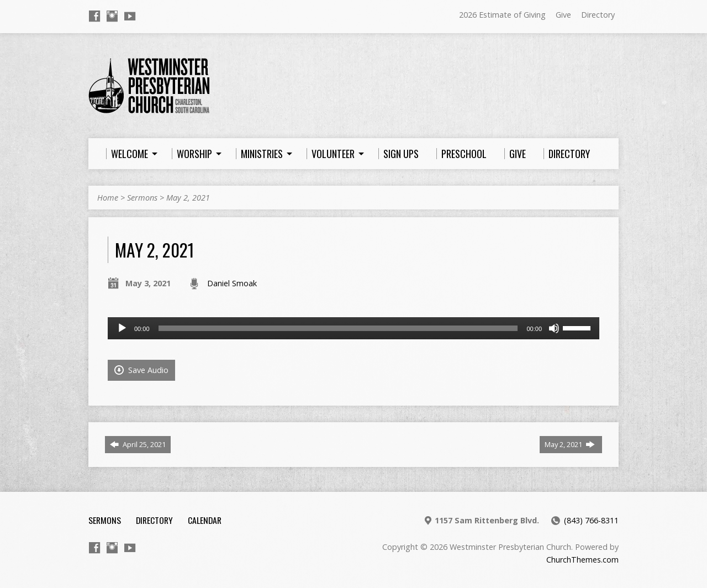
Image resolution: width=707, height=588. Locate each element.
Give (563, 15)
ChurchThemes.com (582, 560)
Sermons (142, 198)
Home (108, 198)
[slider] (338, 328)
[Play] (122, 328)
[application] (353, 328)
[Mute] (554, 328)
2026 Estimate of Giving (502, 15)
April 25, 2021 (138, 444)
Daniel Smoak (232, 283)
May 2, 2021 (188, 198)
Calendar (205, 520)
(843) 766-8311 (591, 520)
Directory (598, 15)
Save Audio (141, 370)
